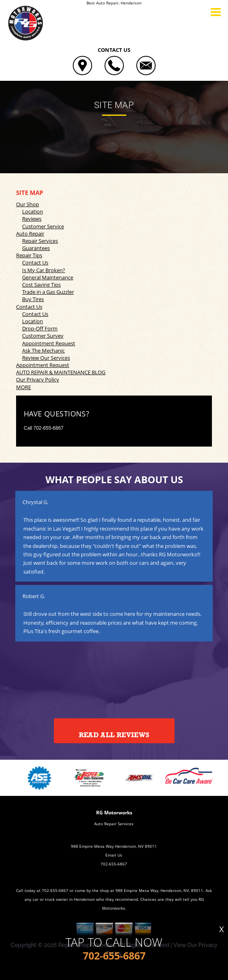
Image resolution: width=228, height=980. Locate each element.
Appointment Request (49, 343)
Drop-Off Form (40, 328)
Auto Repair (30, 234)
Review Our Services (46, 358)
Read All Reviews (114, 735)
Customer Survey (43, 336)
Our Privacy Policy (38, 379)
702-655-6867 (48, 428)
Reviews (32, 219)
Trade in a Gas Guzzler (48, 292)
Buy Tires (33, 299)
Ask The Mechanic (43, 351)
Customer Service (43, 226)
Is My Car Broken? (44, 270)
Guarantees (36, 248)
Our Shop (28, 204)
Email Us (114, 855)
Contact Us (35, 262)
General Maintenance (48, 277)
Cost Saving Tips (41, 285)
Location (33, 211)
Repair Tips (29, 255)
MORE (24, 387)
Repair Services (40, 241)
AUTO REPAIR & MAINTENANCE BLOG (61, 372)
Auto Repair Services (114, 824)
